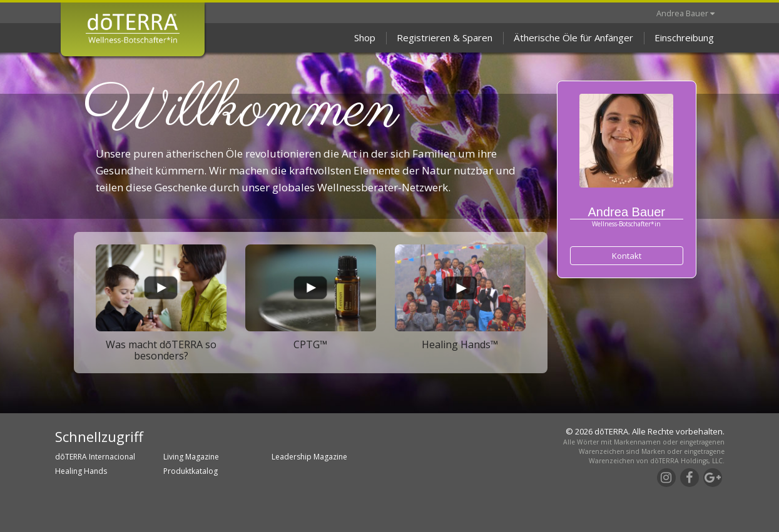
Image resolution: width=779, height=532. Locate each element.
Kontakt (627, 256)
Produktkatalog (191, 471)
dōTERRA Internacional (95, 457)
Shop (365, 38)
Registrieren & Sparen (445, 38)
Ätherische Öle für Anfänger (573, 38)
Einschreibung (684, 38)
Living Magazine (191, 457)
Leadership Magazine (309, 457)
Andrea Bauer (685, 13)
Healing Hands (81, 471)
